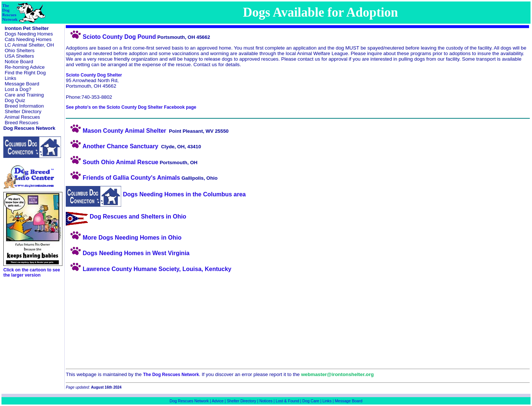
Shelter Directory (23, 111)
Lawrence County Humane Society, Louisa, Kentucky (149, 269)
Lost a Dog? (18, 89)
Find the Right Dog (25, 73)
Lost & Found (287, 401)
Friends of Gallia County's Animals (123, 178)
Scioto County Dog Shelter (94, 75)
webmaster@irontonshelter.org (337, 374)
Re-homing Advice (25, 67)
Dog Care (311, 401)
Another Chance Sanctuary (112, 146)
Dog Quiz (15, 100)
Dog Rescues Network (189, 401)
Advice (218, 401)
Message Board (22, 84)
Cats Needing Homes (28, 39)
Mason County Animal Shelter (116, 131)
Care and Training (24, 95)
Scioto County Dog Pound (111, 37)
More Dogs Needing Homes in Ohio (124, 238)
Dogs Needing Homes (29, 34)
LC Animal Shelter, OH (29, 45)
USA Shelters (19, 56)
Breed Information (24, 106)
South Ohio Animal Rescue (112, 162)
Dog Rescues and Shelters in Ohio (126, 216)
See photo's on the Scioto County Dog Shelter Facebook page (131, 107)
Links (11, 78)
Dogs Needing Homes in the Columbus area (156, 194)
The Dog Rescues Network (171, 375)
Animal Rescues (22, 117)
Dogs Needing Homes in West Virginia (128, 253)
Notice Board (19, 62)
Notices (266, 401)
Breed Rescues (22, 123)
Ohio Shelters (20, 50)
